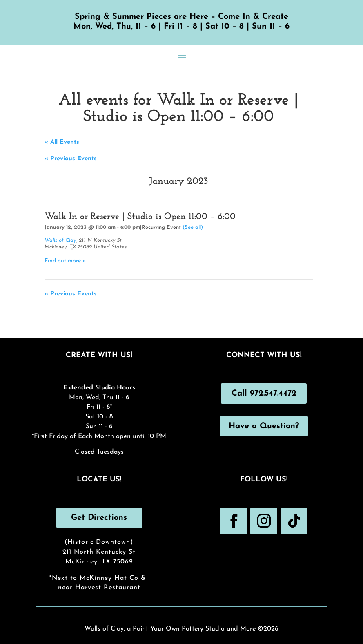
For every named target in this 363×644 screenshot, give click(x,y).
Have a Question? (264, 426)
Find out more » (65, 261)
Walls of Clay (60, 240)
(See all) (193, 227)
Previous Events (71, 159)
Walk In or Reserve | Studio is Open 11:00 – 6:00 (140, 217)
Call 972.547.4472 (264, 394)
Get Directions (99, 518)
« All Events (62, 142)
